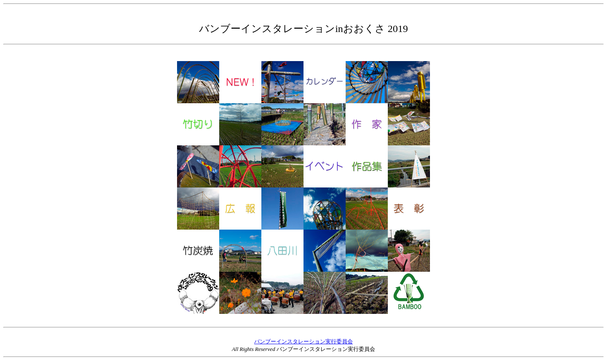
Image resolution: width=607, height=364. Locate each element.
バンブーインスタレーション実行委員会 (303, 341)
